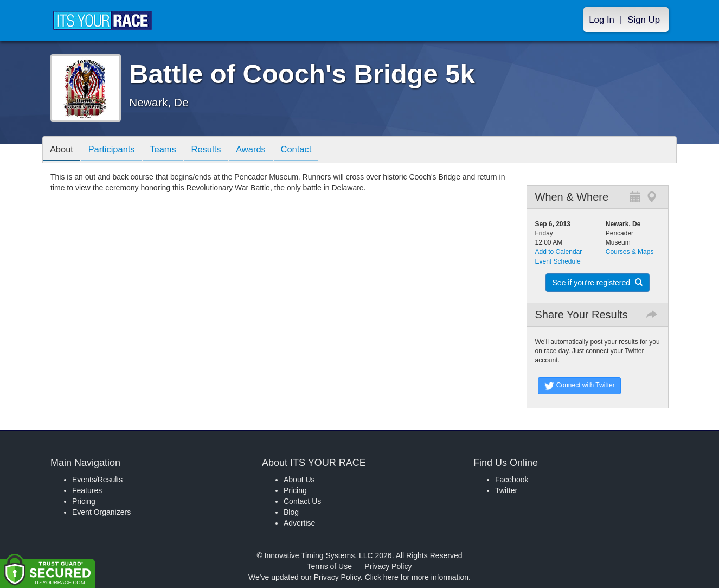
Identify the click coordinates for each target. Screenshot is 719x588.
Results (216, 151)
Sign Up (644, 20)
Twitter (506, 490)
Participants (116, 151)
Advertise (299, 523)
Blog (291, 512)
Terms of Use (330, 566)
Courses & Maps (630, 252)
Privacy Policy (388, 566)
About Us (299, 480)
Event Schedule (558, 261)
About (63, 151)
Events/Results (97, 480)
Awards (264, 151)
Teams (171, 151)
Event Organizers (101, 512)
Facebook (512, 480)
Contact (312, 151)
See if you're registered (598, 283)
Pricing (84, 501)
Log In (602, 20)
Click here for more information (417, 577)
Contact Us (302, 501)
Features (87, 490)
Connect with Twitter (579, 386)
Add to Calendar (559, 252)
